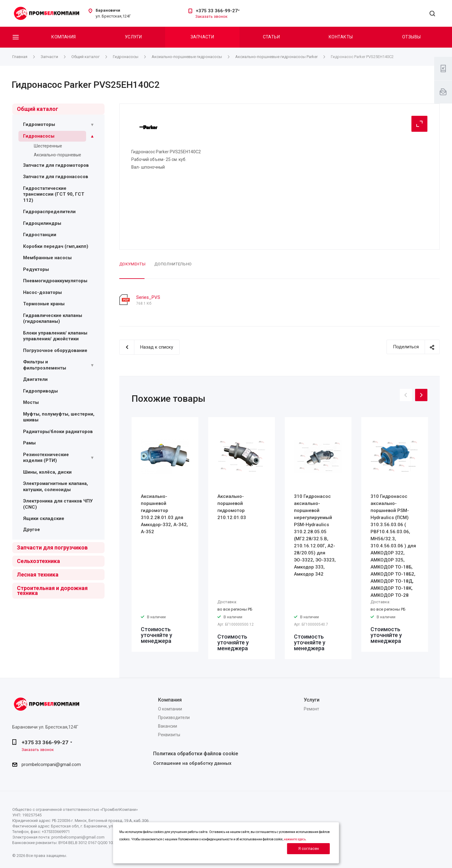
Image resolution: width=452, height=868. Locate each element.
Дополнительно (173, 264)
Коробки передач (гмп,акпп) (56, 246)
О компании (170, 709)
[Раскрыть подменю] (92, 125)
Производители (174, 717)
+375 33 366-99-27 (217, 11)
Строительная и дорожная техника (52, 590)
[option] (165, 534)
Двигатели (35, 379)
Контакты (341, 37)
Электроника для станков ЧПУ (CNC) (58, 504)
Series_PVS (148, 297)
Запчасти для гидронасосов (56, 177)
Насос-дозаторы (42, 292)
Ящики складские (44, 518)
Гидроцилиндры (42, 223)
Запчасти (202, 37)
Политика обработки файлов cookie (196, 754)
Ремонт (311, 709)
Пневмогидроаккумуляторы (55, 281)
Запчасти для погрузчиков (52, 547)
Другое (32, 530)
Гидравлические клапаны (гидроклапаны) (53, 319)
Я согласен (309, 848)
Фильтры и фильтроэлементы (45, 365)
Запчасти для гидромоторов (56, 165)
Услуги (133, 37)
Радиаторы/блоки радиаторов (58, 432)
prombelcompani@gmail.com (51, 764)
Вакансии (168, 726)
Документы (133, 264)
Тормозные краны (44, 304)
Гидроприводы (40, 391)
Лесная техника (38, 575)
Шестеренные (48, 146)
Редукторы (36, 269)
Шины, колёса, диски (47, 472)
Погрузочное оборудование (55, 350)
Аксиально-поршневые (57, 155)
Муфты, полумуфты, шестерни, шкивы (59, 417)
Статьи (272, 37)
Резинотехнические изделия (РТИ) (46, 458)
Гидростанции (40, 235)
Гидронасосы (39, 136)
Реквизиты (169, 735)
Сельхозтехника (38, 561)
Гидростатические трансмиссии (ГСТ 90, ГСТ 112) (54, 194)
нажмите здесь (295, 839)
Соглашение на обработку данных (192, 763)
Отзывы (412, 37)
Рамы (29, 443)
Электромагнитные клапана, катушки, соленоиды (56, 487)
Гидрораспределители (49, 212)
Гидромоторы (39, 124)
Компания (63, 37)
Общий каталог (38, 109)
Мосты (31, 402)
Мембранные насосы (47, 258)
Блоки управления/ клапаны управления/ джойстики (55, 336)
